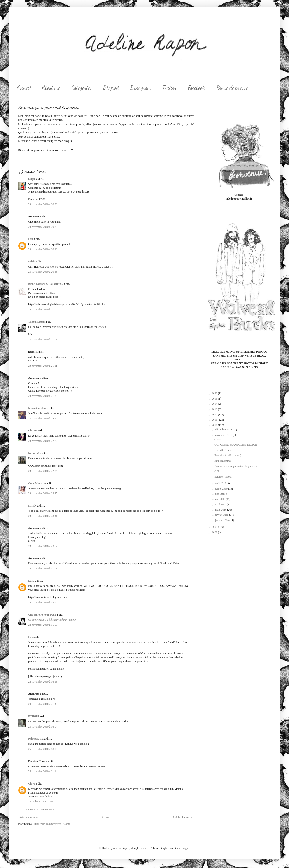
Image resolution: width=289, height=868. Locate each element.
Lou (31, 239)
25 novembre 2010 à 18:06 (43, 749)
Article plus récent (29, 817)
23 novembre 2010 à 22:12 (43, 419)
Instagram (141, 88)
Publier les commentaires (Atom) (52, 824)
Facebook (196, 88)
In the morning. (223, 461)
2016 (215, 399)
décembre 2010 (224, 430)
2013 (215, 409)
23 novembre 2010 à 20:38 (43, 204)
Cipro (32, 784)
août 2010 (221, 483)
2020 (215, 393)
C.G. (217, 471)
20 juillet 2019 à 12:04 (41, 801)
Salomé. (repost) (223, 477)
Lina (31, 637)
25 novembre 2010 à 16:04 (43, 727)
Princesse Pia (36, 739)
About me (51, 88)
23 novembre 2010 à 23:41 (43, 516)
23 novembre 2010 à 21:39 (43, 396)
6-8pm (32, 179)
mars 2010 (221, 510)
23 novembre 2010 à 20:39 (43, 227)
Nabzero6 (34, 453)
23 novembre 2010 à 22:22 (43, 441)
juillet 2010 (222, 489)
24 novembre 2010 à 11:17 (43, 568)
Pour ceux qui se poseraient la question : (236, 466)
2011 (215, 420)
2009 (215, 527)
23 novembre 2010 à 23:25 (43, 493)
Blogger (185, 848)
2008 (215, 532)
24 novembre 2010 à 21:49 (43, 704)
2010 (215, 425)
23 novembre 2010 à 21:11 (43, 366)
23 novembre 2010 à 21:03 (43, 309)
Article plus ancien (183, 817)
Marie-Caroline (37, 408)
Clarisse (33, 430)
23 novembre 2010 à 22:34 (43, 471)
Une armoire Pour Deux (42, 615)
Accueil (24, 88)
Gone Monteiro (37, 483)
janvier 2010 (222, 520)
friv (50, 797)
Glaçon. (219, 440)
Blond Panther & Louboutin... (46, 284)
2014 (215, 404)
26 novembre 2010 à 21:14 (43, 771)
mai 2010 (221, 499)
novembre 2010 (224, 435)
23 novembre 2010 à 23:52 (43, 546)
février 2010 (222, 515)
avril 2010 (221, 504)
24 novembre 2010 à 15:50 (43, 625)
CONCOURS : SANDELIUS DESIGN (236, 445)
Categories (82, 88)
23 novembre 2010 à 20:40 (43, 249)
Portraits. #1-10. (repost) (228, 455)
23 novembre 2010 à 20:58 (43, 272)
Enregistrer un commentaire (39, 809)
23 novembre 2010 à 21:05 (43, 340)
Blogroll (111, 88)
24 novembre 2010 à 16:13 (43, 682)
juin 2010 (221, 494)
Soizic (32, 262)
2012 (215, 414)
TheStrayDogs (36, 322)
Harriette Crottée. (224, 450)
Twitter (169, 88)
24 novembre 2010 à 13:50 (43, 602)
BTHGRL (34, 716)
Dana (31, 581)
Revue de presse (232, 88)
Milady (32, 506)
